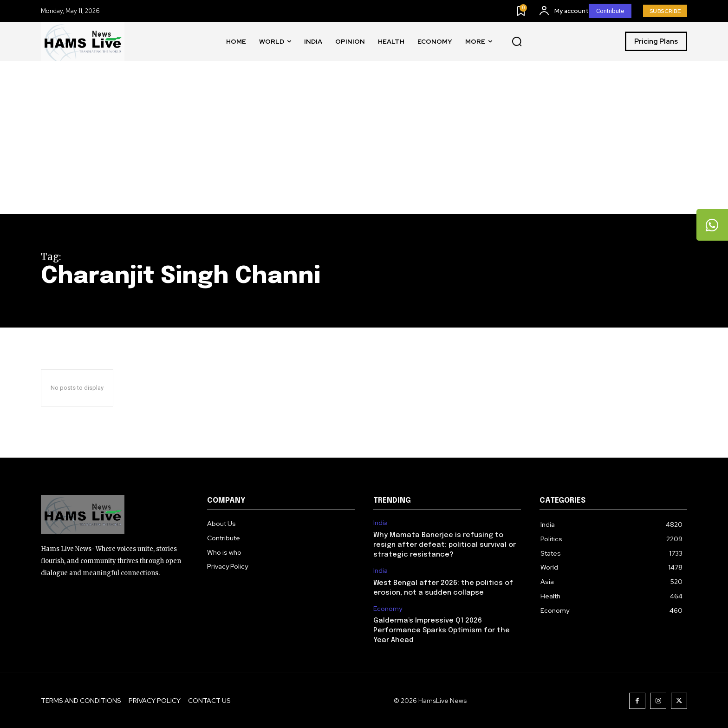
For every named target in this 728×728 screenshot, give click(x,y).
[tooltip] (712, 225)
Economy (388, 609)
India (380, 523)
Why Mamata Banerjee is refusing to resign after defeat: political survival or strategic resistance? (445, 545)
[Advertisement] (364, 144)
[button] (517, 42)
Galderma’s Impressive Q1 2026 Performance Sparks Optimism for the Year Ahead (442, 630)
